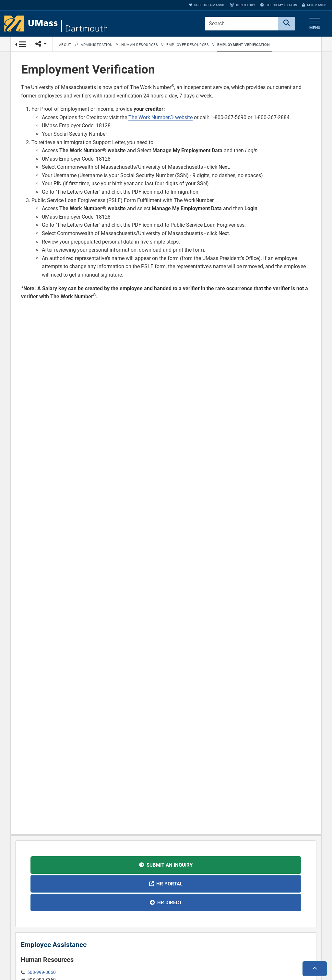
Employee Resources (188, 45)
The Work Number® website (160, 117)
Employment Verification (243, 45)
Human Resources (140, 45)
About (65, 45)
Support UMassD (207, 5)
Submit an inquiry (170, 865)
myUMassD (314, 5)
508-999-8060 (41, 972)
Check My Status (279, 5)
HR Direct (170, 903)
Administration (97, 45)
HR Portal (169, 884)
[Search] (287, 24)
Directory (243, 5)
